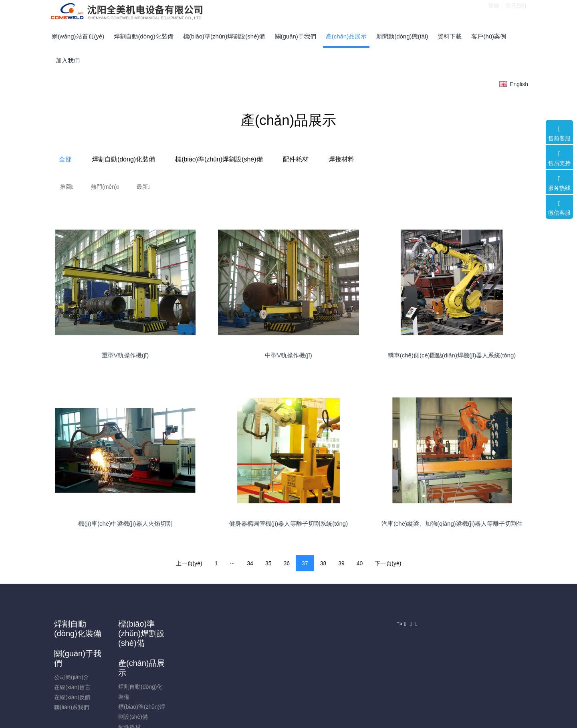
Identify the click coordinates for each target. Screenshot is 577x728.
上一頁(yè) (189, 563)
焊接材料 (423, 159)
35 (268, 563)
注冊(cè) (516, 12)
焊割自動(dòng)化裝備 (206, 159)
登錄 (494, 12)
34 (250, 563)
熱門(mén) (105, 187)
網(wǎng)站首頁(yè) (78, 36)
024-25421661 (445, 642)
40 (360, 563)
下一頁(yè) (388, 563)
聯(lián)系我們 (191, 678)
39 (341, 563)
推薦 (67, 187)
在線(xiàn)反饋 (192, 668)
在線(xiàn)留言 (192, 657)
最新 (143, 187)
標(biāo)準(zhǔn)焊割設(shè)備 (301, 159)
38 (323, 563)
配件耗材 (377, 159)
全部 (147, 159)
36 (286, 563)
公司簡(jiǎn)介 (191, 647)
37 (305, 563)
